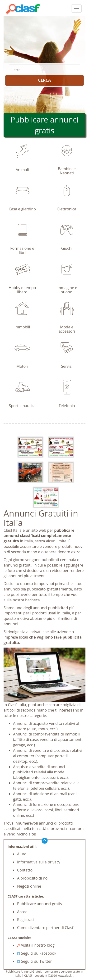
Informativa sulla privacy (39, 862)
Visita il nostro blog (36, 945)
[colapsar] (76, 9)
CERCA (44, 80)
